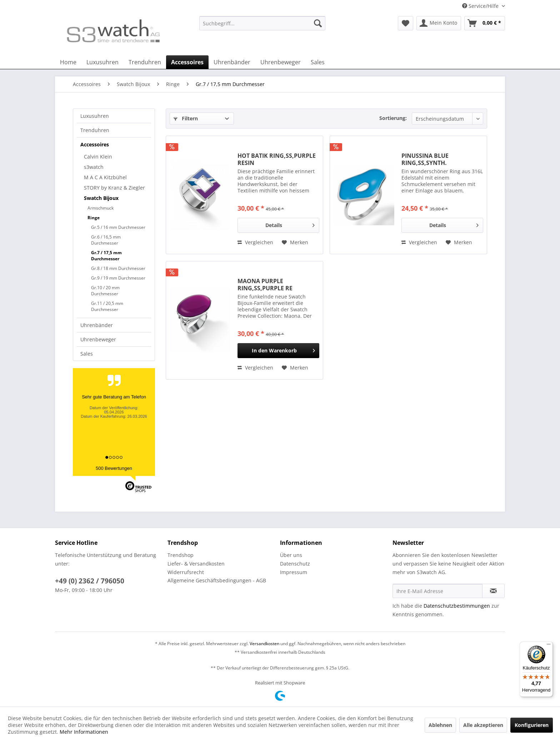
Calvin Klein (98, 157)
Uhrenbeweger (98, 339)
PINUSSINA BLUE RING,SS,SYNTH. (425, 159)
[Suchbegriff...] (262, 23)
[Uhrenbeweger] (281, 62)
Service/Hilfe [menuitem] (481, 6)
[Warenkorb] (485, 23)
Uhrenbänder (97, 325)
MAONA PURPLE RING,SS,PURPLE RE (265, 285)
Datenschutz (295, 564)
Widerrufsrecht (186, 572)
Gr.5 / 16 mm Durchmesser (118, 227)
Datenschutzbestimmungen (457, 606)
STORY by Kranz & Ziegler (114, 188)
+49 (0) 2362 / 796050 (90, 581)
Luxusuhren (95, 116)
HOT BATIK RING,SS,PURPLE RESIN (277, 159)
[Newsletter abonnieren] (493, 591)
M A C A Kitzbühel (105, 177)
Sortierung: (393, 118)
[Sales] (318, 62)
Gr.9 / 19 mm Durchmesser (118, 278)
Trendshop (181, 555)
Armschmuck (101, 208)
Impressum (294, 572)
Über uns (291, 555)
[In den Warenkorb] (278, 351)
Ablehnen (440, 725)
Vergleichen (255, 242)
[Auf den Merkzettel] (295, 242)
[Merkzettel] (406, 23)
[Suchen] (318, 23)
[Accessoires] (187, 62)
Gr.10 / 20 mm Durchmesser (105, 291)
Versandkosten (264, 644)
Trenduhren (95, 130)
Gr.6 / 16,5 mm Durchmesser (106, 240)
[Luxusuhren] (102, 62)
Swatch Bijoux (101, 198)
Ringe (94, 218)
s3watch (94, 167)
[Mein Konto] (439, 23)
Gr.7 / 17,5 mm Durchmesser (106, 256)
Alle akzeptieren (483, 725)
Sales (87, 354)
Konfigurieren (532, 725)
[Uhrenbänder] (232, 62)
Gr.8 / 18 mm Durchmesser (118, 268)
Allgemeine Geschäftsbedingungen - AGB (217, 580)
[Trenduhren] (145, 62)
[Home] (68, 62)
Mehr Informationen (84, 732)
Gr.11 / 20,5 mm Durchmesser (107, 306)
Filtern (186, 118)
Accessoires (95, 144)
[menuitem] (262, 27)
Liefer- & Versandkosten (196, 564)
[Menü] (549, 646)
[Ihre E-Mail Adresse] (437, 591)
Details (290, 224)
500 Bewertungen (114, 468)
